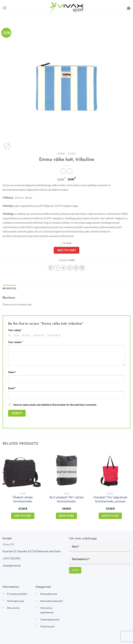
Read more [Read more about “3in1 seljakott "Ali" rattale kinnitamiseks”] (66, 516)
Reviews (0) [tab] (9, 288)
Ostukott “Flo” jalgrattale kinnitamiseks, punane (110, 499)
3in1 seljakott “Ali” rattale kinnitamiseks (66, 499)
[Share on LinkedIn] (82, 268)
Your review (15, 342)
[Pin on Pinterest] (76, 268)
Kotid (72, 154)
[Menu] (5, 8)
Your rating (15, 330)
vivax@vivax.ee (12, 565)
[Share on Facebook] (57, 268)
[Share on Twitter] (63, 268)
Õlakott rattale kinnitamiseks (23, 499)
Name (12, 372)
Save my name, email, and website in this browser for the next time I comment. (55, 405)
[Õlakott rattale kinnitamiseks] (23, 470)
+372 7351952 (11, 558)
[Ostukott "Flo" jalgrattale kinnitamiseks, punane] (110, 470)
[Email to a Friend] (70, 268)
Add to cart (66, 250)
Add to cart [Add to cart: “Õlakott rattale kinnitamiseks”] (23, 516)
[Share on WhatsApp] (51, 268)
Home (61, 154)
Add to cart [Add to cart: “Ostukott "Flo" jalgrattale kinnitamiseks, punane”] (110, 516)
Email (12, 388)
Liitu (75, 570)
